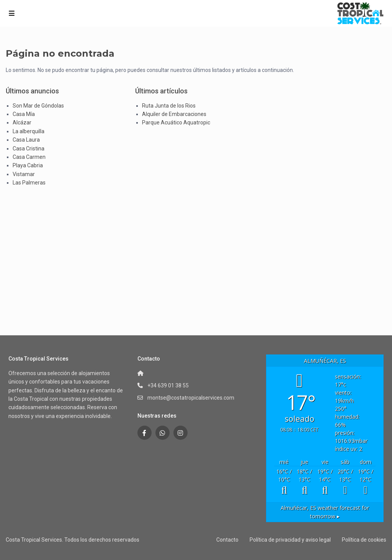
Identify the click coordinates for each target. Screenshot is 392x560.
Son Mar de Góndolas (38, 106)
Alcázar (22, 122)
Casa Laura (26, 140)
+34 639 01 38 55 (168, 385)
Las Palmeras (29, 183)
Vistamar (24, 174)
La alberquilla (29, 131)
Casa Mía (24, 114)
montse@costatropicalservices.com (191, 398)
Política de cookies (364, 540)
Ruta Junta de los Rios (169, 106)
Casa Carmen (29, 157)
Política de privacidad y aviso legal (290, 540)
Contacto (227, 540)
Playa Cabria (28, 165)
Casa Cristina (29, 149)
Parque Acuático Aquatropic (176, 122)
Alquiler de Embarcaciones (174, 114)
